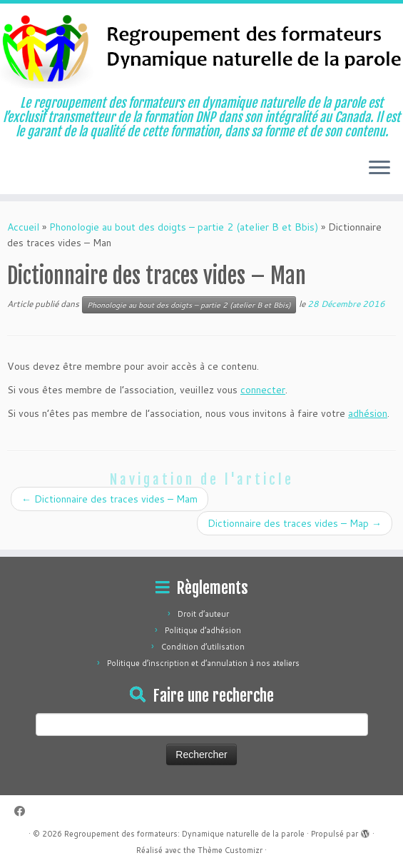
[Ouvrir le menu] (379, 168)
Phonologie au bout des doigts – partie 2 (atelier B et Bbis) (184, 227)
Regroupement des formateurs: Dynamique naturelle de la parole (184, 834)
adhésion (368, 413)
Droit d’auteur (203, 614)
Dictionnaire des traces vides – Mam (109, 499)
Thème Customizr (230, 850)
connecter (263, 390)
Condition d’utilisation (203, 647)
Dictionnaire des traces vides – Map (295, 523)
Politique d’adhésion (203, 630)
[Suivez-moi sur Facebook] (24, 811)
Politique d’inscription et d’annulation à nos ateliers (203, 663)
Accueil (23, 227)
